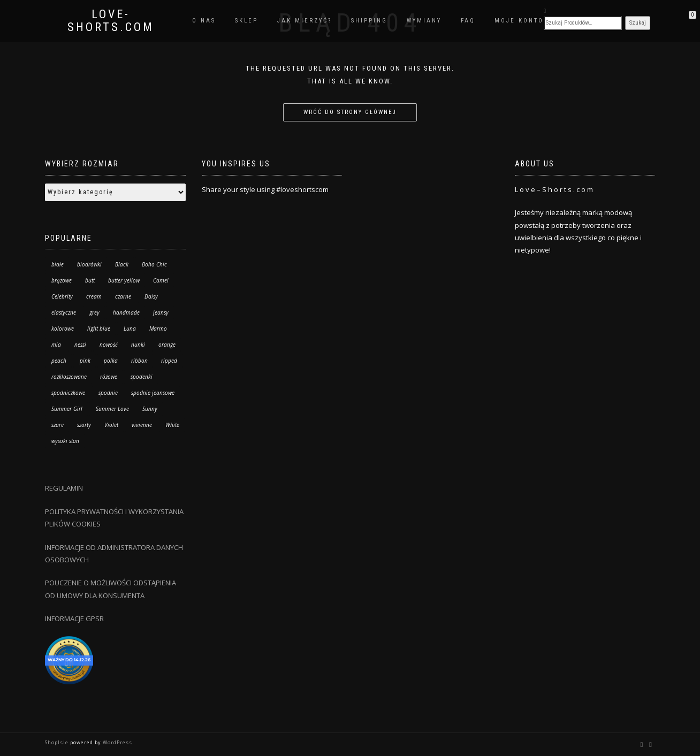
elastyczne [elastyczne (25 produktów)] (64, 312)
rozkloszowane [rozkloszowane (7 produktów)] (69, 377)
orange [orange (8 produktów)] (167, 345)
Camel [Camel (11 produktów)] (161, 280)
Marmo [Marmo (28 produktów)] (158, 329)
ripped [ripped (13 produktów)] (169, 361)
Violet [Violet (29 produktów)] (111, 425)
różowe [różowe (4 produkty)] (109, 377)
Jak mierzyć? (305, 21)
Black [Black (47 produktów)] (122, 264)
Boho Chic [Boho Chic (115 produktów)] (154, 264)
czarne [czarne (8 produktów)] (123, 296)
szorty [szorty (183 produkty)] (84, 425)
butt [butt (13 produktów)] (90, 280)
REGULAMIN (64, 488)
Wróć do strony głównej (350, 112)
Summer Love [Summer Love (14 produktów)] (112, 409)
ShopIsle (58, 742)
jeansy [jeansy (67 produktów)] (161, 312)
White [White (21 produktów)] (172, 425)
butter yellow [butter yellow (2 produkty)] (124, 280)
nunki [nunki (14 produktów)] (138, 345)
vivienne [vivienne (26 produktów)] (142, 425)
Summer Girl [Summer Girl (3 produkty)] (67, 409)
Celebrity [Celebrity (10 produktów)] (62, 296)
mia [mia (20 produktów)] (56, 345)
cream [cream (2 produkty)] (94, 296)
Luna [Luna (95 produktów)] (130, 329)
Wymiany (424, 21)
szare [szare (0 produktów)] (58, 425)
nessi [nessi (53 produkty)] (80, 345)
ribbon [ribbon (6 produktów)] (139, 361)
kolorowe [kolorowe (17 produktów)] (63, 329)
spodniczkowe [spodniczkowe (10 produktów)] (68, 393)
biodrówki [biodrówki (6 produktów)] (89, 264)
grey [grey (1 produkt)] (94, 312)
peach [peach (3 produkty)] (59, 361)
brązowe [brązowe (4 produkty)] (62, 280)
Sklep (246, 21)
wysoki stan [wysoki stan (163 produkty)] (65, 441)
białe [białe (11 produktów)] (58, 264)
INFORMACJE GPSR (74, 618)
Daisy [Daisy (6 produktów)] (151, 296)
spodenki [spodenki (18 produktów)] (142, 377)
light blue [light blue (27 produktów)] (99, 329)
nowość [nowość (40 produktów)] (109, 345)
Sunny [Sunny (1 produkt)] (150, 409)
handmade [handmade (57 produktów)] (126, 312)
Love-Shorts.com (111, 21)
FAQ (468, 21)
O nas (204, 21)
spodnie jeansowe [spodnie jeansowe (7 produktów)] (153, 393)
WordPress (117, 742)
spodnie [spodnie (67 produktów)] (108, 393)
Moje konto (519, 21)
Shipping (369, 21)
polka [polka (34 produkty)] (111, 361)
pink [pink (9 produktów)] (85, 361)
